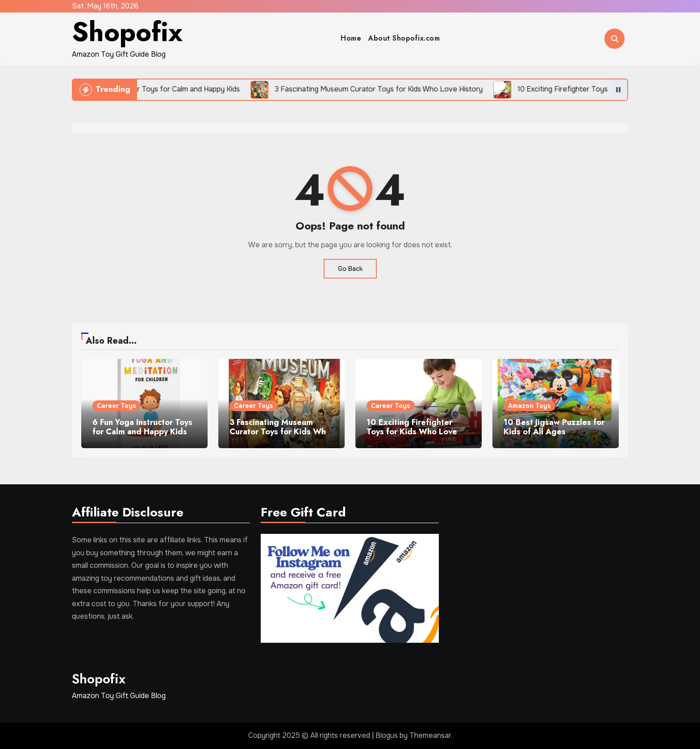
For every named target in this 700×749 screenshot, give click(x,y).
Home (351, 38)
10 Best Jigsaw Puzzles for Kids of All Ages (554, 427)
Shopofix (127, 32)
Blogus (387, 735)
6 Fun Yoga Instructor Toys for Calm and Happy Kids (142, 427)
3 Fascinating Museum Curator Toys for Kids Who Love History (280, 432)
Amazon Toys (529, 406)
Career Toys (117, 406)
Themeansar (430, 735)
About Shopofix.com (404, 38)
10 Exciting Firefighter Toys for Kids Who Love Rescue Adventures (412, 432)
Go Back (350, 269)
